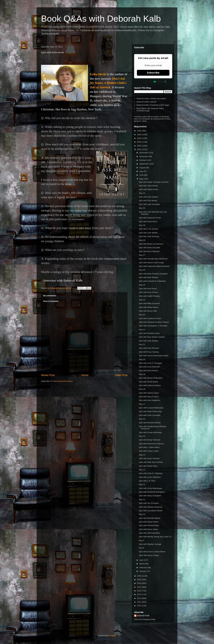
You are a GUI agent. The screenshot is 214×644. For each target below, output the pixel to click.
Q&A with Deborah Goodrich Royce (154, 322)
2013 (139, 602)
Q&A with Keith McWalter (149, 204)
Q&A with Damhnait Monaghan (152, 492)
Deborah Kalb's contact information (151, 99)
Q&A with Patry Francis (149, 397)
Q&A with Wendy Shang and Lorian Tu (155, 537)
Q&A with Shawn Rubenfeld (151, 378)
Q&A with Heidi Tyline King (150, 411)
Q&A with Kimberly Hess (149, 333)
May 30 (142, 208)
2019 (139, 580)
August (143, 168)
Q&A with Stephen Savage (150, 544)
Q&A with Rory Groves (148, 292)
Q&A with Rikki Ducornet (149, 303)
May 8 (141, 548)
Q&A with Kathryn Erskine (150, 385)
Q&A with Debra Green (148, 189)
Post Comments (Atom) (63, 381)
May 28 (142, 240)
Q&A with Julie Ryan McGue (151, 462)
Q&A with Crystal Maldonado (151, 408)
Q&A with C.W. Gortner (149, 229)
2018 (139, 583)
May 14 (142, 455)
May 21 (142, 344)
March (142, 564)
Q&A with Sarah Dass (148, 466)
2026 (139, 131)
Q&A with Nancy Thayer (149, 555)
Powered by (153, 82)
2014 (139, 598)
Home (85, 375)
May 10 (142, 514)
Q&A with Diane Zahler (148, 529)
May (141, 179)
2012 (139, 606)
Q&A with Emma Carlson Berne (152, 552)
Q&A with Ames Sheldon (149, 458)
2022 (139, 146)
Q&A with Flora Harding (149, 352)
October (143, 160)
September (144, 164)
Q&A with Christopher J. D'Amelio (153, 326)
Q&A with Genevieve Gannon (151, 444)
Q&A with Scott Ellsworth (149, 367)
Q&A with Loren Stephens (150, 477)
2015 (139, 594)
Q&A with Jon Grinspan (149, 503)
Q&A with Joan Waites (148, 233)
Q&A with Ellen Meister (148, 277)
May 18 (142, 389)
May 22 (142, 330)
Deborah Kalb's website (146, 102)
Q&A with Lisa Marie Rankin (151, 511)
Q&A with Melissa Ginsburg (150, 507)
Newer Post (48, 375)
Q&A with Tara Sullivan (148, 197)
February (143, 568)
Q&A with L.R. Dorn (147, 481)
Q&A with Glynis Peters (149, 522)
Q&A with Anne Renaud (149, 348)
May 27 (142, 255)
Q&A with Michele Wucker (150, 423)
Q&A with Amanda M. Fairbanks (152, 281)
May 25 (142, 285)
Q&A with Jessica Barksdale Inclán (153, 356)
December (144, 153)
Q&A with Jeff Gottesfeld (149, 533)
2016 (139, 591)
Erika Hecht (98, 74)
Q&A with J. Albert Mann (149, 447)
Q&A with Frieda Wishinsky (150, 432)
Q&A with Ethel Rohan (148, 371)
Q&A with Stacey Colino (149, 393)
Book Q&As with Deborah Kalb (101, 19)
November (144, 156)
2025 (139, 135)
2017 (139, 587)
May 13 (142, 470)
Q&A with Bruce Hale (148, 311)
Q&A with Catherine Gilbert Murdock (154, 266)
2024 (139, 138)
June (142, 175)
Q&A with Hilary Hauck (148, 307)
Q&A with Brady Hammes (150, 440)
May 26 (142, 270)
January (143, 571)
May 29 (142, 225)
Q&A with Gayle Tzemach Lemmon (154, 182)
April (142, 560)
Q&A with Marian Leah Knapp (151, 263)
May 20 (142, 359)
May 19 (142, 374)
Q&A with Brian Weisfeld (149, 251)
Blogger (112, 636)
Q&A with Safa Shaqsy (148, 341)
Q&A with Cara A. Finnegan (150, 363)
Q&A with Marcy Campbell (150, 496)
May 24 (142, 300)
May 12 (142, 484)
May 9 (141, 540)
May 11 (142, 499)
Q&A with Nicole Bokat (148, 382)
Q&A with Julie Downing (149, 236)
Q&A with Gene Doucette (149, 248)
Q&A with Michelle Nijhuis (150, 518)
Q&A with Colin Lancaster (150, 415)
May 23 (142, 315)
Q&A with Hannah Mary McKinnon (153, 259)
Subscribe (153, 73)
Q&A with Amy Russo (148, 289)
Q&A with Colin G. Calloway (151, 473)
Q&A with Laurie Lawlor (149, 451)
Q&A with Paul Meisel (148, 201)
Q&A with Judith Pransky (149, 296)
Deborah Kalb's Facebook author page (153, 105)
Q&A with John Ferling (148, 186)
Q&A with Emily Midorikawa (150, 488)
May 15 (142, 436)
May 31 (142, 193)
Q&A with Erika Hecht (148, 222)
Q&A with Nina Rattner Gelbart (152, 337)
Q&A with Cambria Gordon (150, 318)
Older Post (121, 375)
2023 (139, 142)
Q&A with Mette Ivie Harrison (151, 244)
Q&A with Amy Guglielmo (149, 400)
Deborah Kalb (143, 616)
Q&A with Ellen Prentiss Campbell (153, 274)
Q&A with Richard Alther (149, 525)
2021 (139, 149)
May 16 (142, 419)
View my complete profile (145, 619)
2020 (139, 576)
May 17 (142, 404)
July (141, 171)
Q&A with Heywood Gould (150, 218)
